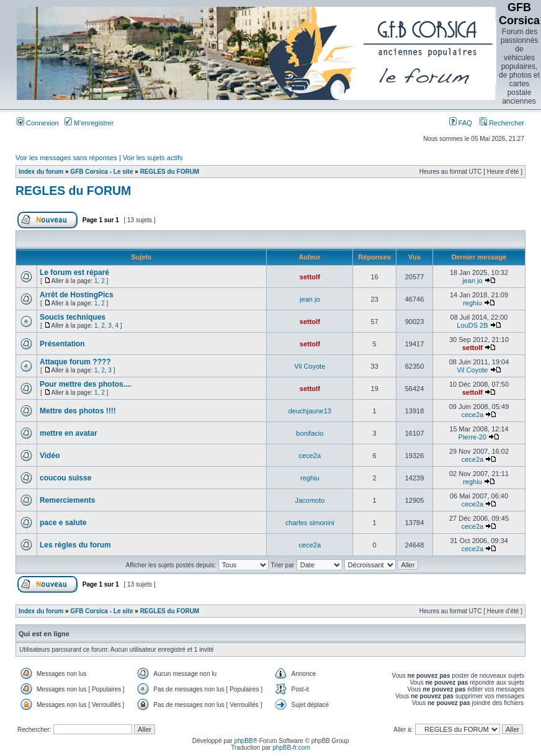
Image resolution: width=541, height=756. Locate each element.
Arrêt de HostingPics (77, 295)
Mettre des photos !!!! (78, 411)
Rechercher (502, 123)
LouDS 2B (472, 325)
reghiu (472, 303)
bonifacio (310, 433)
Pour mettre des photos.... (86, 384)
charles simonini (310, 523)
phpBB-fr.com (291, 748)
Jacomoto (310, 500)
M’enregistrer (89, 123)
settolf (310, 277)
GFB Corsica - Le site (101, 172)
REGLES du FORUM (170, 172)
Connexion (38, 123)
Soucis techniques (73, 317)
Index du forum (41, 172)
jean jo (472, 281)
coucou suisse (65, 478)
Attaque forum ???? (75, 362)
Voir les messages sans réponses (66, 158)
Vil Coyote (310, 366)
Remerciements (67, 500)
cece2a (472, 415)
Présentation (62, 344)
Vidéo (50, 456)
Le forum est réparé (74, 272)
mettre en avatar (69, 433)
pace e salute (63, 523)
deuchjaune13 (310, 411)
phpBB (243, 741)
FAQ (461, 123)
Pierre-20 (472, 437)
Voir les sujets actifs (153, 158)
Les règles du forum (75, 545)
